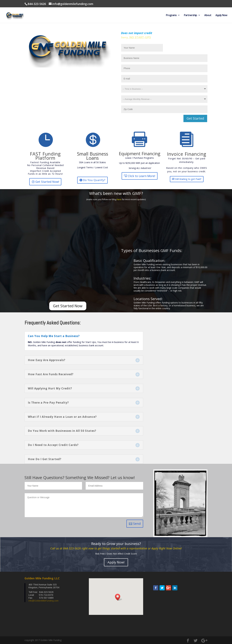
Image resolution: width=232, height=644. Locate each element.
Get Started (195, 118)
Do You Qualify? (94, 180)
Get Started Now (68, 306)
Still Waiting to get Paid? (188, 179)
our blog (112, 199)
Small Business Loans (93, 156)
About (208, 15)
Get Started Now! (47, 182)
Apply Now (221, 15)
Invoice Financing (187, 154)
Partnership (190, 15)
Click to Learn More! (141, 176)
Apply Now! (116, 562)
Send (137, 524)
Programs (171, 15)
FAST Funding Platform (45, 156)
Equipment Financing (140, 154)
